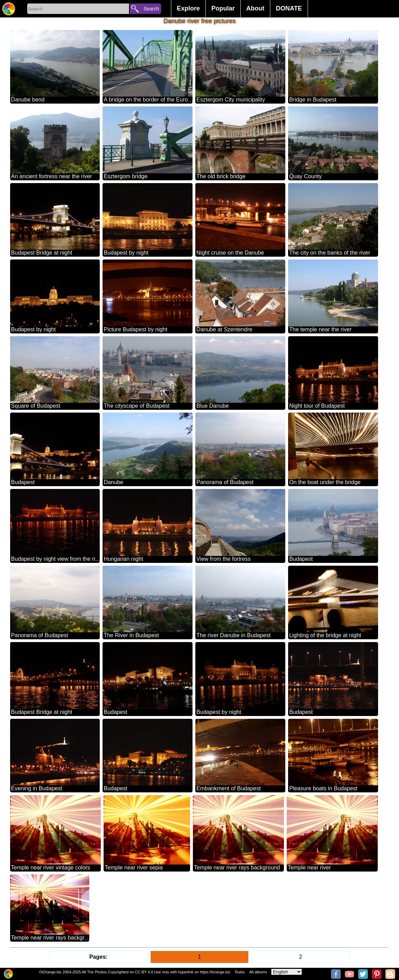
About (255, 8)
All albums (258, 972)
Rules (240, 972)
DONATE (289, 8)
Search (151, 9)
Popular (223, 8)
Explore (188, 8)
